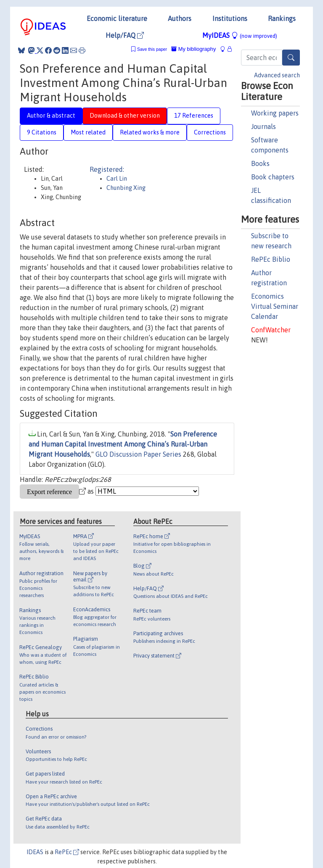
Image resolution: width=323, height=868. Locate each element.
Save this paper (152, 49)
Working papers (275, 113)
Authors (180, 18)
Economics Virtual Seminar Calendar (275, 306)
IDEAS (35, 852)
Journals (263, 126)
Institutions (230, 18)
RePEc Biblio (271, 259)
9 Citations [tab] (42, 132)
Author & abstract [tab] (51, 116)
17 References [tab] (194, 116)
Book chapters (273, 177)
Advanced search (277, 75)
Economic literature (117, 18)
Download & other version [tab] (125, 116)
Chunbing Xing (126, 188)
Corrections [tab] (210, 132)
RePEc (67, 852)
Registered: (107, 169)
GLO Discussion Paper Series (138, 454)
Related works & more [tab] (150, 132)
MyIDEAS (240, 35)
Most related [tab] (88, 132)
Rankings (282, 18)
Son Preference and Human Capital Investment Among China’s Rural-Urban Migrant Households (123, 444)
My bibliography (193, 49)
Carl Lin (117, 179)
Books (260, 163)
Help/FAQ (125, 35)
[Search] (291, 58)
